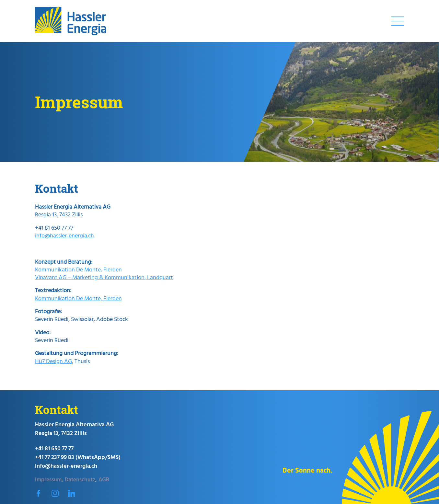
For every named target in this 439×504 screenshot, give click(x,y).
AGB (104, 480)
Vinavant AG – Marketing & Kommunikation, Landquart (104, 278)
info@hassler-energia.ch (64, 236)
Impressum (48, 480)
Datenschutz (80, 480)
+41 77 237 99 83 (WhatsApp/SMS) (78, 458)
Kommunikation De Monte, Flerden (78, 270)
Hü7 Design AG (53, 362)
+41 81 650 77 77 (54, 449)
